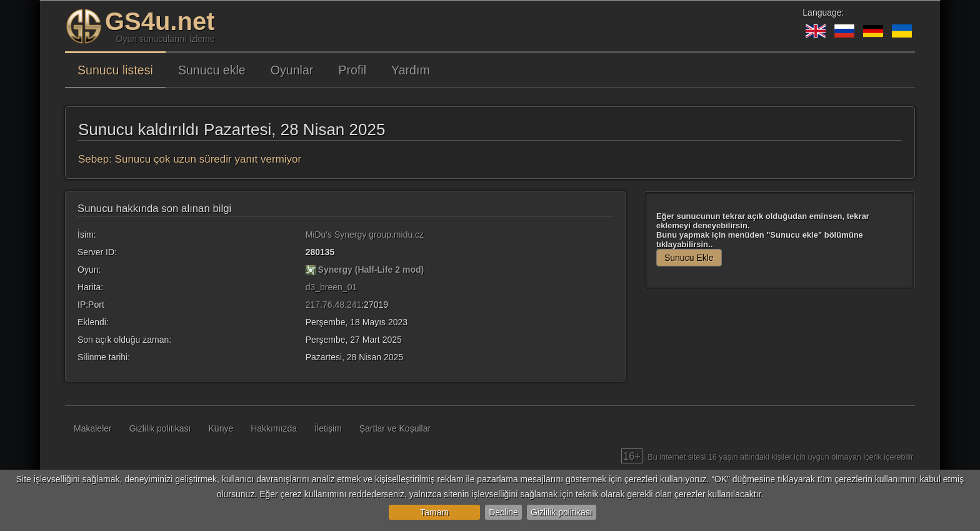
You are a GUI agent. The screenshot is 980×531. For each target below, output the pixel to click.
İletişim (328, 428)
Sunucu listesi (115, 70)
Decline (503, 512)
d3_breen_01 (332, 287)
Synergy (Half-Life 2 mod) (371, 270)
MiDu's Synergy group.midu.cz (365, 235)
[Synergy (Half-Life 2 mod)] (311, 270)
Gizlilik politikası (562, 512)
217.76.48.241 (334, 305)
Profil (352, 70)
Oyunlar (292, 70)
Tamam (434, 512)
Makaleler (93, 428)
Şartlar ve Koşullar (395, 428)
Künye (221, 428)
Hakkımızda (274, 428)
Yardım (411, 70)
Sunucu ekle (212, 70)
